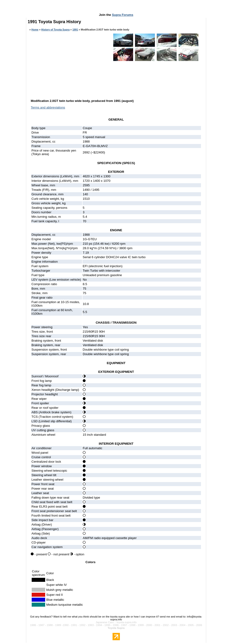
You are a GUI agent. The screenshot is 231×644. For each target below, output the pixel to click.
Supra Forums (122, 15)
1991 (75, 30)
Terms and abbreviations (48, 107)
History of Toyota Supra (55, 30)
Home (35, 30)
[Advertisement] (116, 8)
